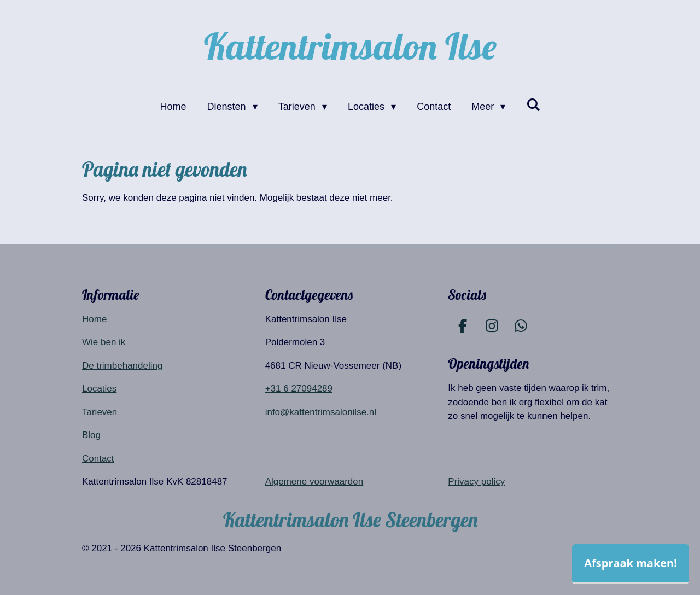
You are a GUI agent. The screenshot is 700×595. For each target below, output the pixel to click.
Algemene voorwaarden (314, 482)
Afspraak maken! (631, 563)
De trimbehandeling (122, 366)
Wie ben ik (104, 342)
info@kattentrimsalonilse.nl (321, 412)
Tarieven (100, 412)
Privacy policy (476, 482)
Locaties (99, 389)
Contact (98, 459)
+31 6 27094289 (299, 389)
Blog (91, 435)
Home (94, 319)
